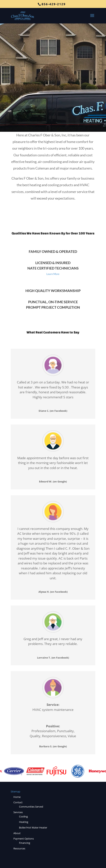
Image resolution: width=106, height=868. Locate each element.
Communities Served (31, 807)
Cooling (23, 816)
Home (17, 797)
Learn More (53, 274)
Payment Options (24, 839)
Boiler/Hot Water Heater (33, 828)
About (17, 833)
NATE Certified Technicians (53, 268)
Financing (25, 843)
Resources (19, 848)
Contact (18, 802)
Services (18, 812)
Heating (24, 822)
